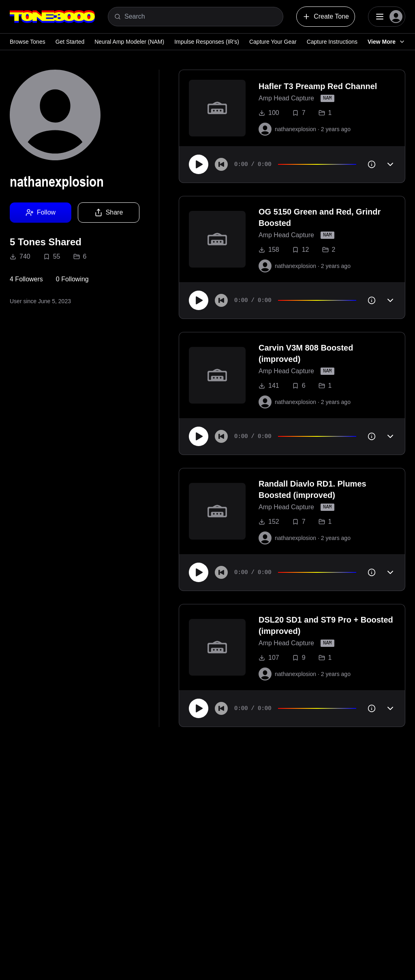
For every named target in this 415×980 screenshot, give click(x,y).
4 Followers (26, 279)
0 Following (72, 279)
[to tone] (217, 108)
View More (386, 42)
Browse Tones (28, 42)
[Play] (199, 164)
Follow (41, 213)
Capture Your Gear (273, 42)
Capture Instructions (332, 42)
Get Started (70, 42)
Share (109, 213)
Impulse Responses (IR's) (207, 42)
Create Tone (326, 17)
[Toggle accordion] (390, 164)
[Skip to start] (221, 164)
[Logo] (52, 17)
